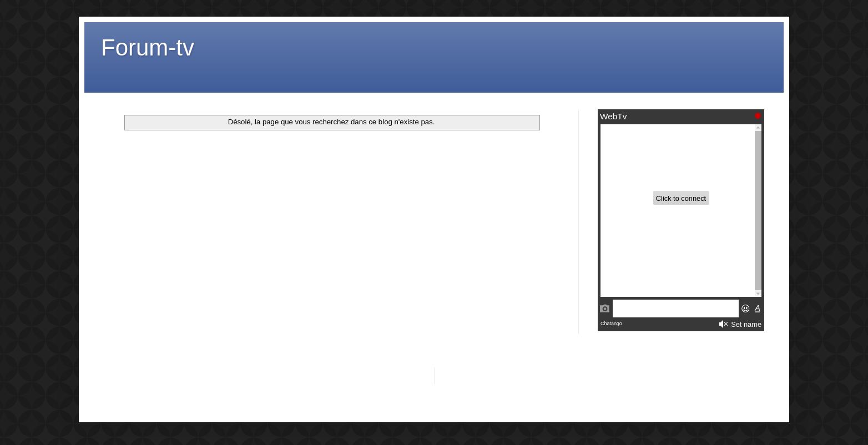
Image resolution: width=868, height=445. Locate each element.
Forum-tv (148, 47)
